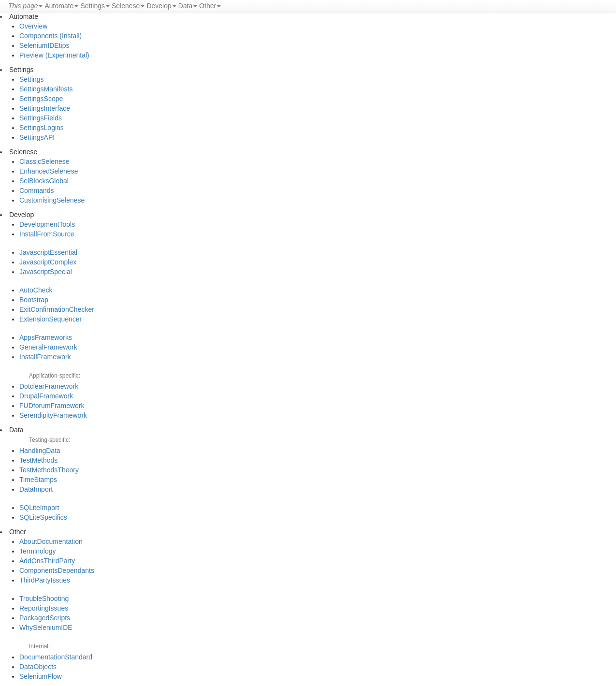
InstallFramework (45, 357)
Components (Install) (50, 36)
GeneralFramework (48, 347)
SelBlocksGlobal (44, 181)
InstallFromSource (47, 234)
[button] (25, 6)
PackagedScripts (45, 618)
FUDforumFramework (52, 406)
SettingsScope (41, 99)
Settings (32, 79)
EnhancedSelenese (49, 171)
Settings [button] (95, 6)
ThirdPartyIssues (45, 580)
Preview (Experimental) (54, 55)
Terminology (37, 551)
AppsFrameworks (46, 337)
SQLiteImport (39, 508)
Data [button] (188, 6)
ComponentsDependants (57, 570)
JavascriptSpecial (46, 272)
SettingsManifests (46, 89)
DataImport (36, 489)
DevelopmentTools (47, 224)
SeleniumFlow (41, 676)
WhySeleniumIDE (46, 628)
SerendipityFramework (53, 415)
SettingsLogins (42, 128)
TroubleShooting (44, 598)
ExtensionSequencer (50, 319)
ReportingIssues (44, 608)
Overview (33, 26)
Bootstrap (34, 300)
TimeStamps (38, 480)
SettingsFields (41, 118)
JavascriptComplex (48, 262)
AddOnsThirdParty (47, 561)
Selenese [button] (128, 6)
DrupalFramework (46, 396)
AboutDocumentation (51, 541)
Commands (37, 190)
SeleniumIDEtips (44, 45)
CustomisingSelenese (52, 200)
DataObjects (38, 667)
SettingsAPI (37, 137)
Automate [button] (61, 6)
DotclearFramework (49, 386)
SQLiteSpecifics (43, 517)
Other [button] (210, 6)
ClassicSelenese (44, 161)
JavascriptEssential (48, 252)
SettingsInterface (45, 108)
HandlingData (40, 451)
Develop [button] (161, 6)
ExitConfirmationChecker (57, 309)
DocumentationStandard (56, 657)
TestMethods (38, 460)
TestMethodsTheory (49, 470)
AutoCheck (36, 290)
